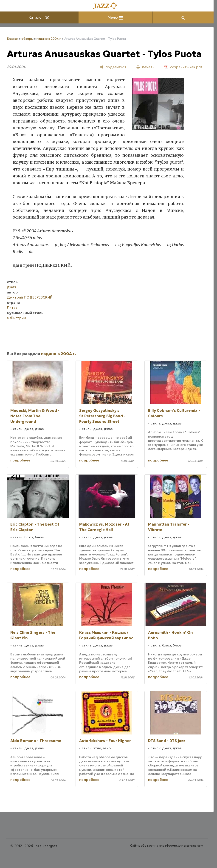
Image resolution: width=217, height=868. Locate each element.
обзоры (27, 39)
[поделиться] (113, 67)
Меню (116, 17)
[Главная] (107, 6)
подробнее (20, 460)
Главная (13, 39)
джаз (11, 287)
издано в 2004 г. (49, 39)
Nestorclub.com (192, 846)
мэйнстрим (17, 318)
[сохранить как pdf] (183, 67)
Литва (12, 308)
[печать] (145, 67)
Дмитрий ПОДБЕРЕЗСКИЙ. (30, 297)
